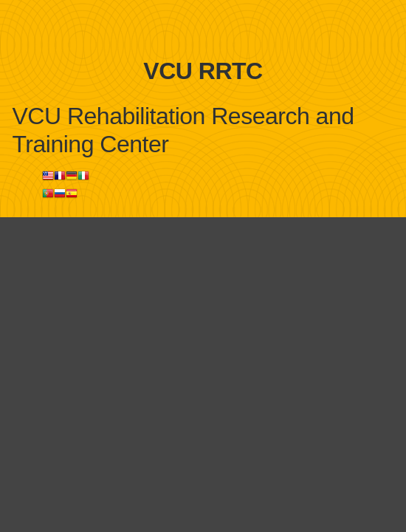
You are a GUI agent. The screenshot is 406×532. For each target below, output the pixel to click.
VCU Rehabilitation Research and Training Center (183, 130)
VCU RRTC (203, 71)
